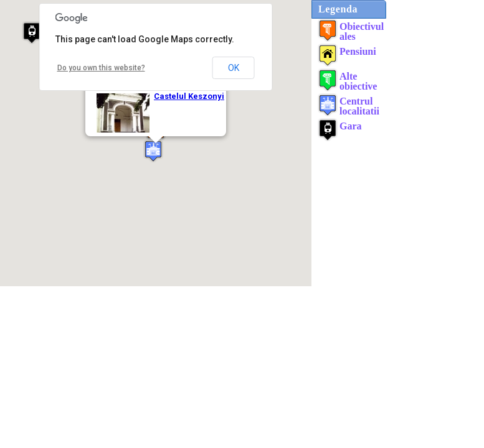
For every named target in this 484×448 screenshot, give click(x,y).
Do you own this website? (101, 68)
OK (234, 68)
